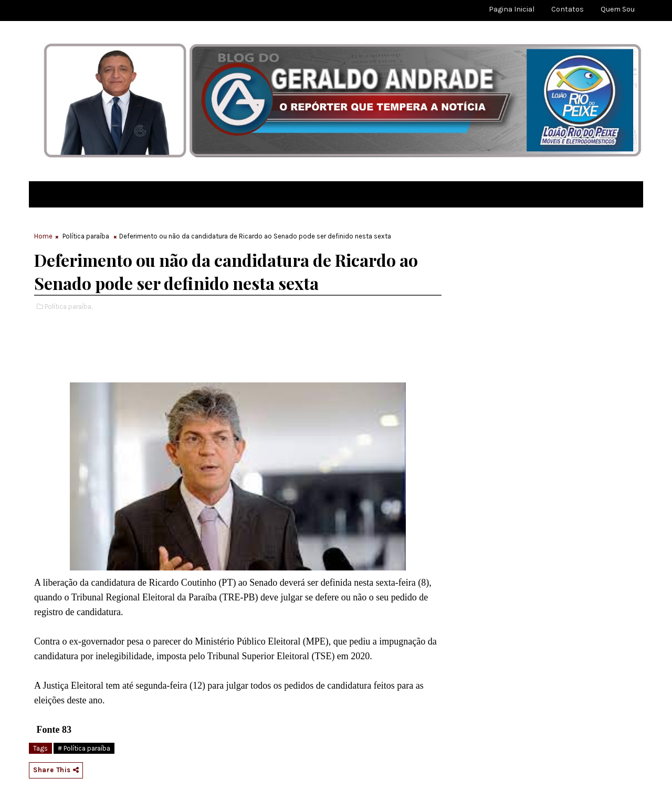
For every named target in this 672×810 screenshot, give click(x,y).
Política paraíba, (69, 307)
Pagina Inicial (512, 9)
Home (43, 236)
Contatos (568, 9)
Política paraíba (86, 236)
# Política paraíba (84, 748)
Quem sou (618, 9)
